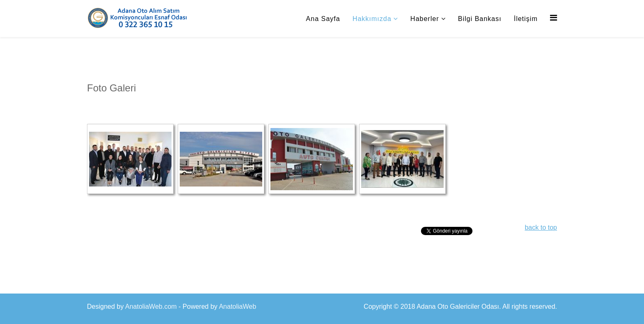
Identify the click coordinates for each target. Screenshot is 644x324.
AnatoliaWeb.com (151, 307)
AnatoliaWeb (237, 307)
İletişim (526, 19)
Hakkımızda (372, 19)
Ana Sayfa (323, 19)
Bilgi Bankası (480, 19)
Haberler (424, 19)
